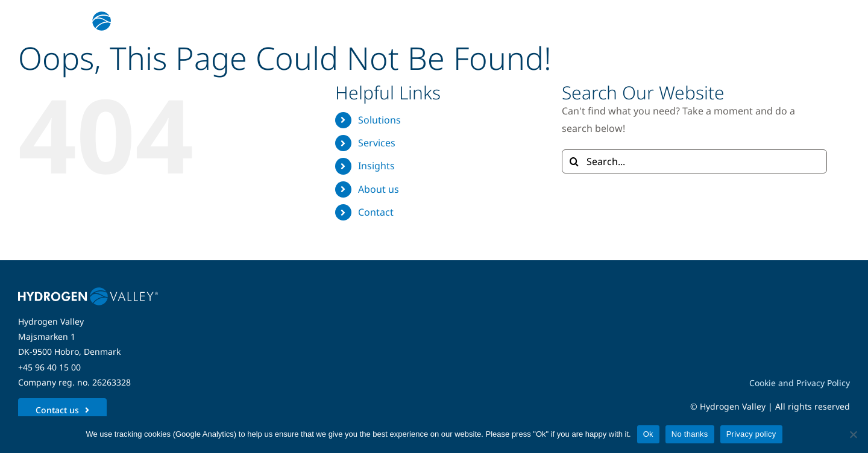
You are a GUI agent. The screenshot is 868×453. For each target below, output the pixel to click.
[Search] (574, 161)
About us (379, 189)
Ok (648, 434)
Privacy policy (751, 434)
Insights (376, 166)
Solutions (379, 120)
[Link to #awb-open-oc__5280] (834, 21)
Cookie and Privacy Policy (800, 383)
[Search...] (694, 161)
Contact (376, 212)
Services (377, 143)
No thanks (690, 434)
